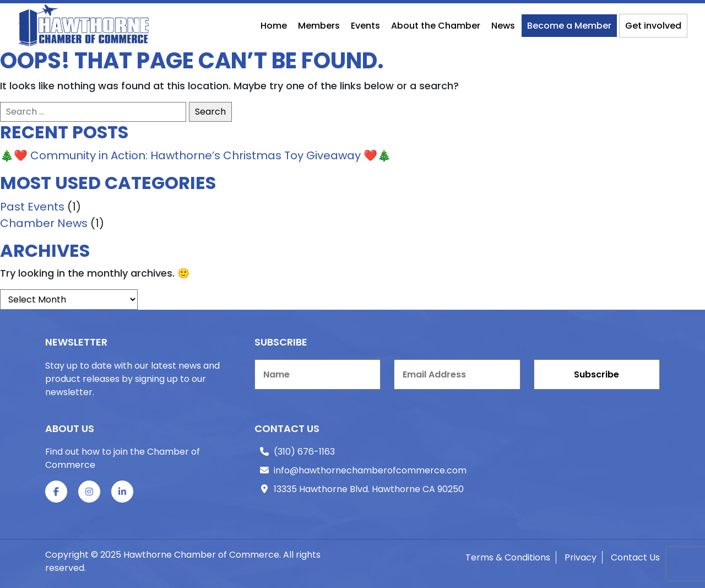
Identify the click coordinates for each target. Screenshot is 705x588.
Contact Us (635, 557)
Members (319, 26)
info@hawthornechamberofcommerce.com (370, 470)
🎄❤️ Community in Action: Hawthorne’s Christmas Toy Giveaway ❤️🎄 (196, 155)
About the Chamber (436, 26)
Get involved (653, 26)
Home (274, 26)
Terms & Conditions (508, 557)
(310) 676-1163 (304, 452)
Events (365, 26)
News (503, 26)
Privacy (581, 557)
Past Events (32, 207)
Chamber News (44, 223)
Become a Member (569, 26)
